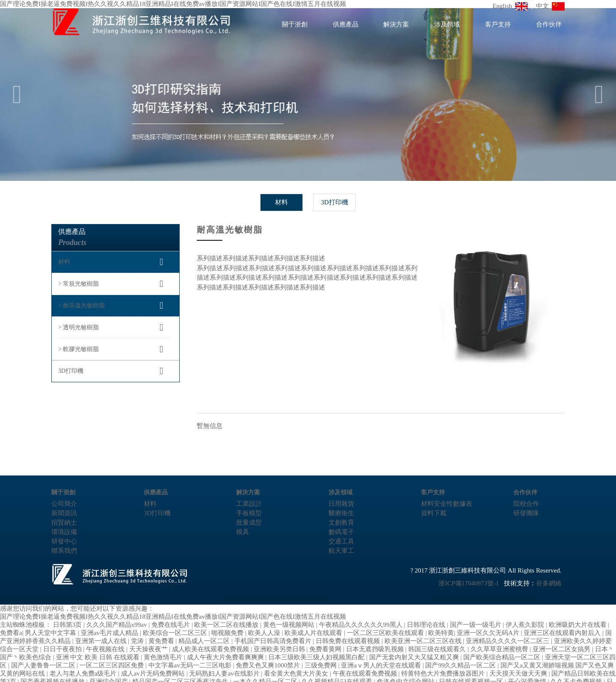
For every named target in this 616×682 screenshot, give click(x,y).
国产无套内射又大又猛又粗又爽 (415, 657)
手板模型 (249, 513)
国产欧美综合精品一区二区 (503, 657)
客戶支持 (498, 24)
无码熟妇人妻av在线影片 (225, 673)
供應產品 (346, 24)
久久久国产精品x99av (117, 625)
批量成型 (249, 523)
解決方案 (396, 24)
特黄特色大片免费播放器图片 (444, 673)
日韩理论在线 (427, 625)
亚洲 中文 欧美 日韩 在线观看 (99, 657)
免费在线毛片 (172, 625)
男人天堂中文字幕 (51, 633)
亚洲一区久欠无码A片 (489, 633)
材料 (281, 202)
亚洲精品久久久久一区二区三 (508, 641)
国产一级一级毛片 (477, 625)
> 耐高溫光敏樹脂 (81, 306)
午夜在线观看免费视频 (366, 673)
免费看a (11, 633)
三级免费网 (321, 665)
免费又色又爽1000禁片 (269, 665)
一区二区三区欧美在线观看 (386, 633)
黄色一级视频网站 (290, 625)
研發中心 (64, 541)
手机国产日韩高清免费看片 (274, 641)
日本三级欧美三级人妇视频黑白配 (317, 657)
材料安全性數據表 (447, 504)
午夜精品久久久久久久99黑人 (362, 625)
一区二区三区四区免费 (113, 665)
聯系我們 (64, 551)
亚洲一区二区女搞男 (562, 649)
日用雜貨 (341, 504)
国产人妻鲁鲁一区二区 (44, 665)
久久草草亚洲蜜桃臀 (500, 649)
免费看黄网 (326, 649)
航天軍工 (341, 551)
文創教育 (341, 523)
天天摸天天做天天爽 (519, 673)
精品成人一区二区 (205, 641)
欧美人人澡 (265, 633)
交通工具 (341, 541)
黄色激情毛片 (164, 657)
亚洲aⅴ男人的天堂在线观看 (382, 665)
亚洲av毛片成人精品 (110, 633)
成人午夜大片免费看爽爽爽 (226, 657)
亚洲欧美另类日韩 (280, 649)
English (510, 6)
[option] (308, 94)
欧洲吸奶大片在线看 (579, 625)
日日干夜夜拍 (63, 649)
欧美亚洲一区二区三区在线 (424, 641)
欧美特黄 (441, 633)
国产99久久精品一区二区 (461, 665)
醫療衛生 (341, 513)
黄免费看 (162, 641)
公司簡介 (64, 504)
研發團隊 (526, 513)
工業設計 (249, 504)
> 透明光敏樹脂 (78, 327)
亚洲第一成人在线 (102, 641)
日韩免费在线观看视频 (349, 641)
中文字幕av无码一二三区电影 (191, 665)
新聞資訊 (64, 513)
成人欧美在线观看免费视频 (211, 649)
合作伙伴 (549, 24)
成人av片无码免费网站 (154, 673)
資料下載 (434, 513)
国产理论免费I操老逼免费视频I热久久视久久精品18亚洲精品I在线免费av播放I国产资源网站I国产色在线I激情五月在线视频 (173, 617)
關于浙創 (295, 24)
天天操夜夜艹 (149, 649)
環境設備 (64, 532)
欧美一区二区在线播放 (227, 625)
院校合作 (526, 504)
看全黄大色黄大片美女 (297, 673)
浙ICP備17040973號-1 (469, 583)
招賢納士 (64, 523)
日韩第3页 (68, 625)
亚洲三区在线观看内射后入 (563, 633)
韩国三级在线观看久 (438, 649)
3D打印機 (334, 202)
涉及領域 (447, 24)
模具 (243, 532)
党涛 (138, 641)
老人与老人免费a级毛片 (84, 673)
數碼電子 (341, 532)
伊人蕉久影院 (526, 625)
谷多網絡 (549, 583)
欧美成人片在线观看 (314, 633)
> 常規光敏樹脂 (78, 284)
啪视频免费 (228, 633)
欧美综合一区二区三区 (176, 633)
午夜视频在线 (106, 649)
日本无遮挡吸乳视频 (376, 649)
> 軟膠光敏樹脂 (78, 349)
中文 (551, 6)
